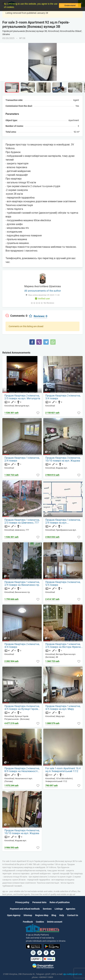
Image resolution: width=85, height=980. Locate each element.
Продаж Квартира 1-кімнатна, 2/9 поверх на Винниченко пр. (22, 584)
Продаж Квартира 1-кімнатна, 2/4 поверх (22, 459)
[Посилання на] (33, 953)
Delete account (55, 922)
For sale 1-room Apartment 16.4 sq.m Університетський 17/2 (63, 770)
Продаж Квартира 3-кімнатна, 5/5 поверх (63, 584)
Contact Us (73, 915)
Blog (54, 915)
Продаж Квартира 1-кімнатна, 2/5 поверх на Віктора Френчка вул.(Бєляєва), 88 (64, 646)
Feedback (28, 922)
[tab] (16, 316)
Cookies (40, 922)
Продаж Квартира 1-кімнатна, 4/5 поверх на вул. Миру (63, 708)
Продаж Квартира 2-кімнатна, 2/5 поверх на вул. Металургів (22, 397)
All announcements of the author (43, 291)
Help (62, 915)
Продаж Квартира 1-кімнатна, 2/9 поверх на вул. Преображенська (63, 521)
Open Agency (14, 915)
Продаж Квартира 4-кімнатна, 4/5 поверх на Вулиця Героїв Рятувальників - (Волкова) (22, 708)
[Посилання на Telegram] (53, 953)
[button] (16, 7)
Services (47, 909)
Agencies (71, 909)
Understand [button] (70, 6)
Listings (59, 909)
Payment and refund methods (25, 909)
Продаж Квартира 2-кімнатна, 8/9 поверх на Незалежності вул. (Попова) (22, 770)
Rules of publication (60, 902)
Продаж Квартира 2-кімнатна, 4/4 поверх (22, 646)
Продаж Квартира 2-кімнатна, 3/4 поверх (63, 397)
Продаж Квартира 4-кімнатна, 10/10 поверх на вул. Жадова (22, 832)
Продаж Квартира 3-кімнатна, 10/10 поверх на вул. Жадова (63, 459)
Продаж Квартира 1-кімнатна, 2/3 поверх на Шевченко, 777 (22, 521)
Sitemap (28, 915)
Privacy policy (22, 902)
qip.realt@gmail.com (73, 974)
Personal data (39, 902)
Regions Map (42, 915)
